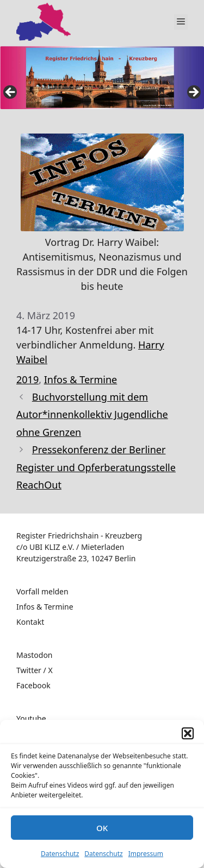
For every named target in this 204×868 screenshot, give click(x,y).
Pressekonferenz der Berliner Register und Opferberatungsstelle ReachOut (96, 467)
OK (102, 828)
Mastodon (35, 655)
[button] (188, 733)
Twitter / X (35, 670)
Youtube (31, 718)
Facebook (33, 685)
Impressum (146, 854)
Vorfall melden (42, 591)
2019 (27, 379)
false (11, 93)
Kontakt (30, 622)
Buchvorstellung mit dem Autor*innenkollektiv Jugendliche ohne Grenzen (92, 414)
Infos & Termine (81, 379)
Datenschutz (60, 854)
